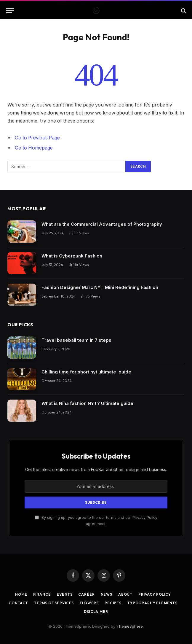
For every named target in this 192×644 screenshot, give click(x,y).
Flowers (89, 603)
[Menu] (10, 11)
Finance (42, 594)
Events (64, 594)
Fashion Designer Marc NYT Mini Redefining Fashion (100, 287)
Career (86, 594)
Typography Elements (152, 603)
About (125, 594)
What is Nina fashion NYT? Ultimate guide (87, 403)
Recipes (113, 603)
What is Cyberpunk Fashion (72, 256)
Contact (18, 603)
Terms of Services (54, 603)
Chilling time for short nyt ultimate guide (86, 372)
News (107, 594)
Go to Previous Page (37, 138)
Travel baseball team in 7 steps (76, 340)
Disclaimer (96, 612)
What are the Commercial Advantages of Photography (102, 224)
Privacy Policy (145, 517)
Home (21, 594)
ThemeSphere (130, 626)
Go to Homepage (34, 148)
